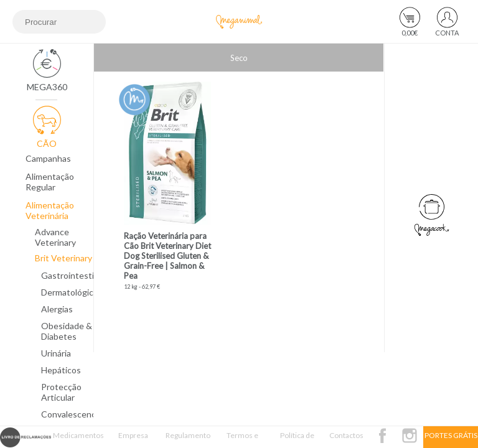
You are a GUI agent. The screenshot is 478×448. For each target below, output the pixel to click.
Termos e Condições (243, 439)
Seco (239, 58)
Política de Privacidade (297, 439)
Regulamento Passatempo (188, 439)
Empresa (133, 435)
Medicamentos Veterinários (78, 439)
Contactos (346, 435)
